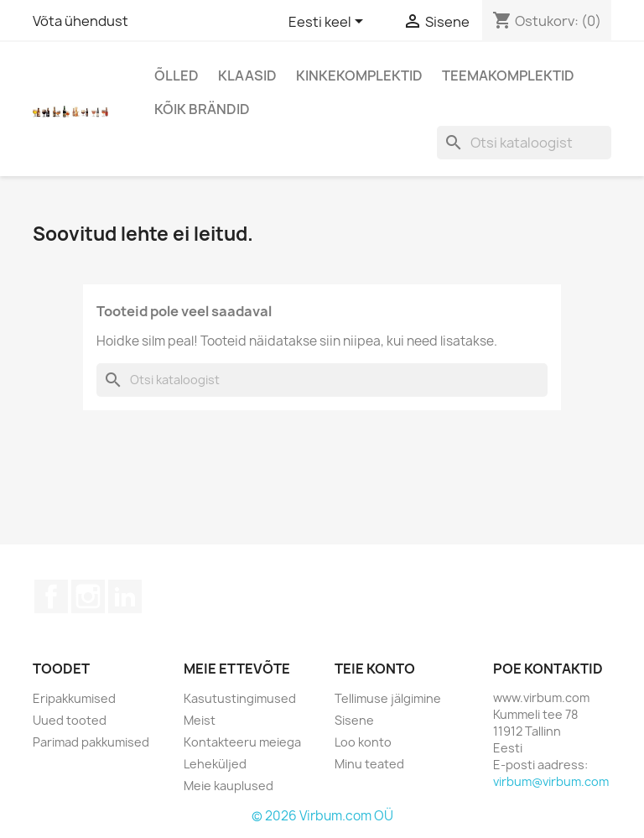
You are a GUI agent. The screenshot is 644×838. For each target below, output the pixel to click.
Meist (200, 720)
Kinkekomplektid (359, 75)
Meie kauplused (229, 786)
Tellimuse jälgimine (388, 698)
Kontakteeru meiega (242, 742)
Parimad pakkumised (91, 742)
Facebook (51, 596)
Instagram (88, 596)
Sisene (354, 720)
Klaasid (247, 75)
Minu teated (369, 764)
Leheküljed (215, 764)
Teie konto (375, 669)
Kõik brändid (202, 109)
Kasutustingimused (240, 698)
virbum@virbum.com (551, 781)
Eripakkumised (74, 698)
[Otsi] (524, 143)
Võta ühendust (80, 21)
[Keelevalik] (329, 23)
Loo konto (363, 742)
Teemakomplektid (508, 75)
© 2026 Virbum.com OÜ (322, 816)
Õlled (177, 75)
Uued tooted (70, 720)
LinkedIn (125, 596)
